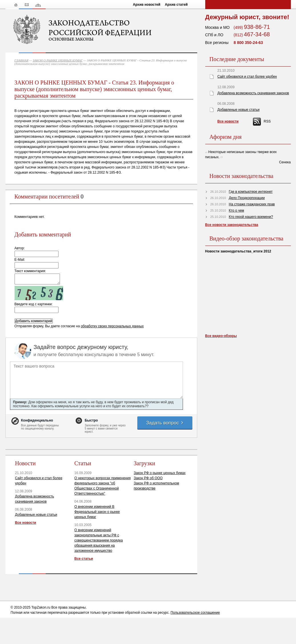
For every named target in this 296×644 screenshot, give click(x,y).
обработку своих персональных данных (112, 326)
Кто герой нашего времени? (251, 217)
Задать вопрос (165, 423)
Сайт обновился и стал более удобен (247, 77)
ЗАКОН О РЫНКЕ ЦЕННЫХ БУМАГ (58, 60)
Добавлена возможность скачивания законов (253, 93)
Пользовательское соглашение (195, 613)
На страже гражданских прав (252, 204)
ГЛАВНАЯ (22, 60)
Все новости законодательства (232, 225)
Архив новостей (147, 5)
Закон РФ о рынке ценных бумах (160, 473)
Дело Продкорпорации (247, 198)
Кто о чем (237, 210)
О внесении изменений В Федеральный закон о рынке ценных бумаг (97, 512)
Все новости (26, 523)
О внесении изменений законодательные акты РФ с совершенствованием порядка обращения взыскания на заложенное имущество (99, 540)
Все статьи (84, 559)
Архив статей (176, 5)
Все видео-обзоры (221, 336)
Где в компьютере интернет (251, 192)
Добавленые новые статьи (36, 515)
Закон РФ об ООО (148, 478)
